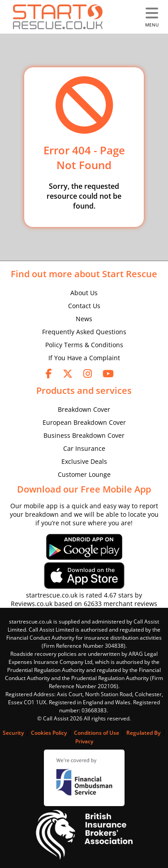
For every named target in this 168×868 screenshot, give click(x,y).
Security (13, 733)
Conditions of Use (97, 733)
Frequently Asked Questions (84, 332)
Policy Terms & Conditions (84, 345)
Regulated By (143, 733)
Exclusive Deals (84, 461)
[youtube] (108, 373)
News (84, 319)
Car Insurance (84, 448)
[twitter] (68, 373)
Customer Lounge (84, 474)
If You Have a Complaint (84, 358)
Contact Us (84, 306)
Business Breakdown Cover (84, 435)
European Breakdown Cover (84, 422)
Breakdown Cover (84, 409)
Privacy (84, 741)
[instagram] (88, 373)
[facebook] (49, 373)
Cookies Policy (49, 733)
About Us (84, 293)
